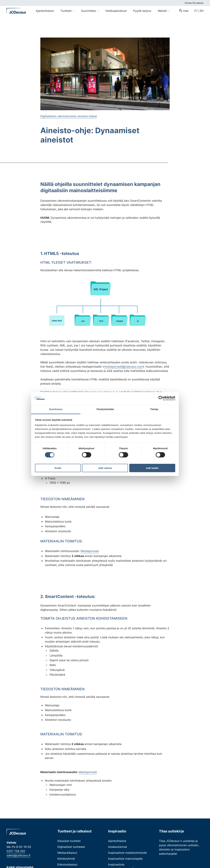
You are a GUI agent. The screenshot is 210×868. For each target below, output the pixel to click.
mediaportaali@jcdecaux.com (123, 367)
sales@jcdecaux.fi (18, 855)
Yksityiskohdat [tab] (105, 409)
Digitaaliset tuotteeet (71, 847)
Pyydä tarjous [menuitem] (142, 11)
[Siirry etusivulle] (16, 11)
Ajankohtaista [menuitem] (45, 11)
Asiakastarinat (118, 847)
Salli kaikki (152, 468)
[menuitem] (184, 11)
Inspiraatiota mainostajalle (125, 859)
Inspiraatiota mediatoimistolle (127, 853)
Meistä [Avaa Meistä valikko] (164, 11)
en (202, 11)
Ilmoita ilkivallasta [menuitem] (194, 3)
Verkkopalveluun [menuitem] (116, 11)
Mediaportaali (90, 551)
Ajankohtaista (117, 841)
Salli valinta (105, 468)
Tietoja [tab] (154, 409)
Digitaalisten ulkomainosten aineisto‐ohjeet (69, 116)
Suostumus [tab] (56, 409)
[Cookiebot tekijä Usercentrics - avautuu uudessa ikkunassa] (161, 398)
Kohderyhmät (66, 859)
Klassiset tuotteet (69, 841)
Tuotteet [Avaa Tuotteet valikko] (67, 11)
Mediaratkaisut (67, 853)
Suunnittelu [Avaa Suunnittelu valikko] (90, 11)
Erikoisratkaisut (67, 864)
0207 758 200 (16, 851)
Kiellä (58, 468)
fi (196, 11)
